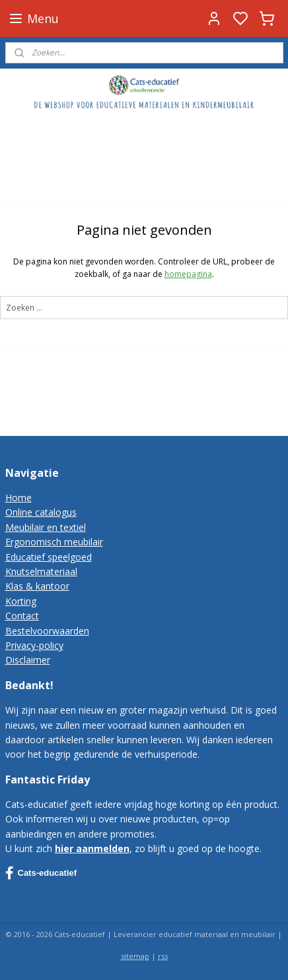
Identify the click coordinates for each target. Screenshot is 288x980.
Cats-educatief (41, 873)
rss (163, 956)
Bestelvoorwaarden (47, 631)
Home (18, 498)
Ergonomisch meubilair (54, 542)
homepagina (188, 275)
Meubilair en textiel (46, 527)
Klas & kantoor (37, 586)
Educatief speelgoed (49, 557)
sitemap (135, 956)
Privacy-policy (34, 645)
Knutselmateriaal (41, 571)
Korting (21, 601)
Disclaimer (28, 660)
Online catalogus (41, 512)
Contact (22, 616)
